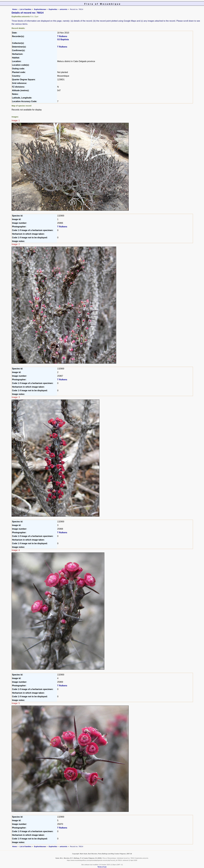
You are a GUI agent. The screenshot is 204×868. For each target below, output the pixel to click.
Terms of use (102, 867)
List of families (25, 9)
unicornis (63, 9)
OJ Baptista (63, 39)
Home (15, 9)
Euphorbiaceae (40, 9)
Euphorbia (53, 9)
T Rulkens (62, 36)
